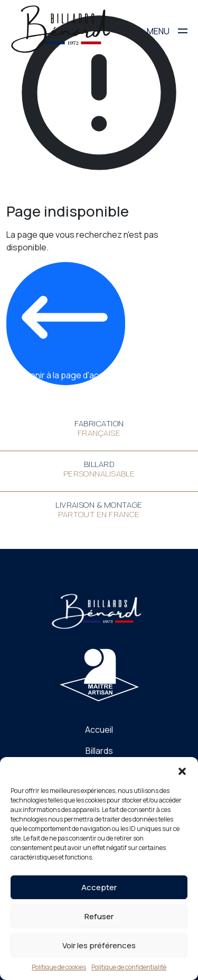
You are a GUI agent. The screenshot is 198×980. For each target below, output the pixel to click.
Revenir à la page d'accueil (65, 323)
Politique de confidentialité (129, 967)
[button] (182, 770)
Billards (99, 751)
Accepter (99, 887)
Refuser (99, 916)
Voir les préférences (99, 945)
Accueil (99, 730)
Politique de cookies (59, 967)
